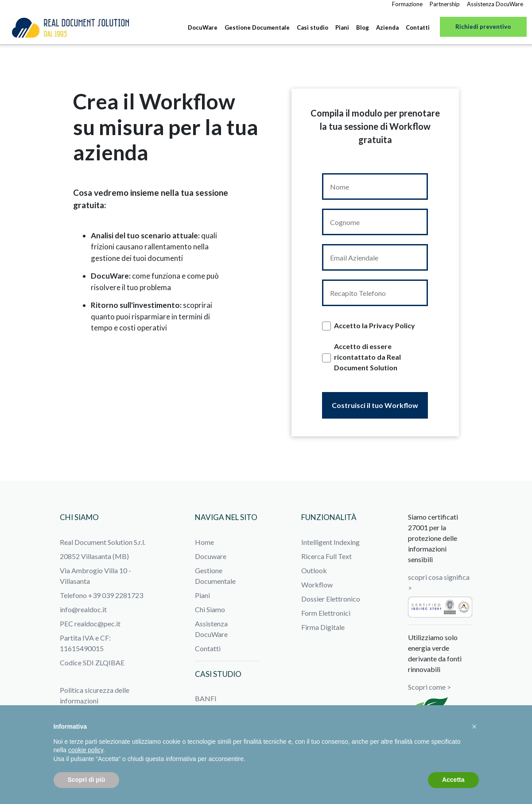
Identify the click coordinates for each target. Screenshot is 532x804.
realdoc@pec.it (97, 623)
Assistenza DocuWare (495, 4)
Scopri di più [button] (87, 780)
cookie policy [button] (86, 750)
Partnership (445, 4)
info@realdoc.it (83, 609)
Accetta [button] (453, 780)
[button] (474, 726)
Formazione (407, 4)
